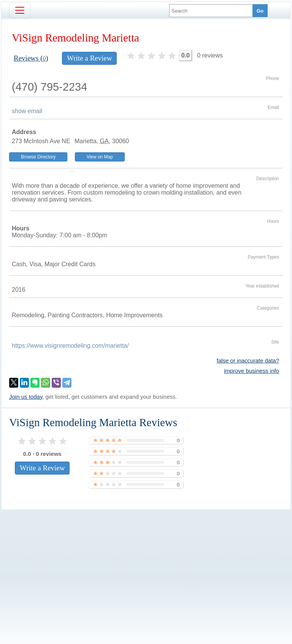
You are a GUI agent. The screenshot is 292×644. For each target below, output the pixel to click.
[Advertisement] (146, 564)
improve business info (252, 371)
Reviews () (31, 58)
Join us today (26, 397)
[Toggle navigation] (20, 10)
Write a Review (89, 58)
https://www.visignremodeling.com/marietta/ (70, 346)
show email (27, 111)
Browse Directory (38, 157)
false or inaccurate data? (248, 360)
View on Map (100, 157)
